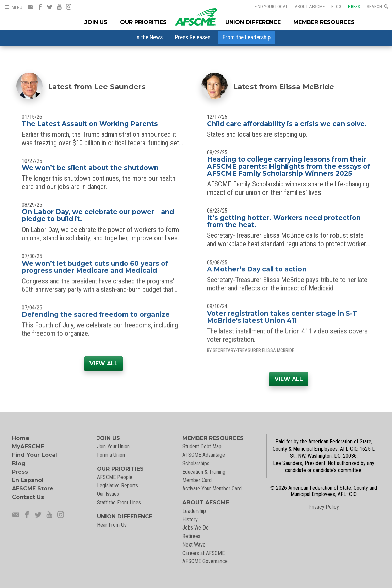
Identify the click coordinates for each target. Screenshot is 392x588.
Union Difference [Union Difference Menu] (253, 22)
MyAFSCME (28, 446)
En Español (28, 480)
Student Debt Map (202, 446)
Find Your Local (267, 6)
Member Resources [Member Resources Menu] (324, 22)
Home (21, 438)
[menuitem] (149, 37)
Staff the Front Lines (119, 502)
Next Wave (194, 545)
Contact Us (28, 497)
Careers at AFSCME (203, 553)
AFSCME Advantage (204, 455)
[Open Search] (377, 7)
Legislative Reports (118, 485)
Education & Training (204, 472)
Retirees (191, 536)
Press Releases (193, 37)
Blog (332, 6)
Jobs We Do (195, 528)
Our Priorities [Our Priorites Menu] (143, 22)
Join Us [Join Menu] (96, 22)
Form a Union (111, 455)
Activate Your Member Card (212, 489)
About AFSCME (305, 6)
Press (350, 6)
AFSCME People (115, 477)
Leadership (194, 511)
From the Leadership (247, 37)
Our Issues (108, 494)
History (190, 519)
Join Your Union (113, 446)
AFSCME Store (33, 489)
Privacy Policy (324, 507)
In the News (149, 37)
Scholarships (196, 463)
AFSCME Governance (205, 561)
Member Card (197, 480)
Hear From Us (112, 525)
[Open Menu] (13, 7)
